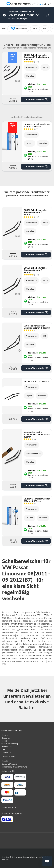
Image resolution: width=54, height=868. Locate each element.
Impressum (6, 752)
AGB (3, 750)
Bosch (35, 29)
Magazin (5, 735)
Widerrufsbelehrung (10, 744)
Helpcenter (6, 738)
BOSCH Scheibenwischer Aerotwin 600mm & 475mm (36, 212)
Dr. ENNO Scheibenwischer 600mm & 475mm (37, 125)
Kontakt (5, 761)
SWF (45, 29)
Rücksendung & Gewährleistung (14, 767)
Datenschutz (6, 747)
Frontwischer (22, 29)
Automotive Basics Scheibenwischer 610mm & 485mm (37, 435)
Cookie (4, 741)
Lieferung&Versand (9, 764)
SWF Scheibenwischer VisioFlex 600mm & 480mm (37, 327)
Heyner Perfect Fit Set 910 (36, 381)
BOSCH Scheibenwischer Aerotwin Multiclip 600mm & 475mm (37, 57)
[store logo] (25, 4)
